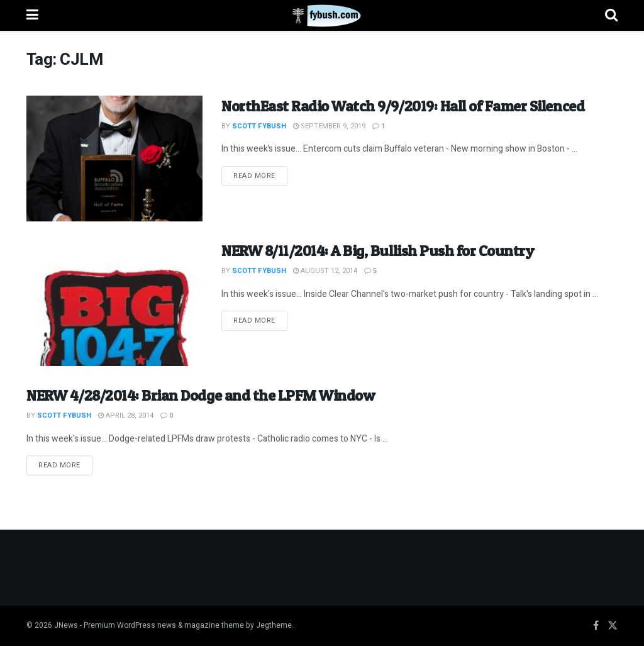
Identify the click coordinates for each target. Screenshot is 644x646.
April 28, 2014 (126, 415)
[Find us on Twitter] (613, 626)
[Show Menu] (32, 15)
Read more (260, 175)
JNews (66, 625)
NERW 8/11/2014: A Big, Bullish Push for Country (378, 251)
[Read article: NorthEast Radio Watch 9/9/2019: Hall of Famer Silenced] (114, 159)
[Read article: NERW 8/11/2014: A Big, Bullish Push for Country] (114, 303)
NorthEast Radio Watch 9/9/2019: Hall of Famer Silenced (403, 106)
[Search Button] (611, 15)
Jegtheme (274, 625)
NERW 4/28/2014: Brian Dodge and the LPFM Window (201, 395)
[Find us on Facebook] (596, 626)
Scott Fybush (259, 126)
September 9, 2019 (329, 126)
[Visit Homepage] (322, 16)
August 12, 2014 (325, 271)
